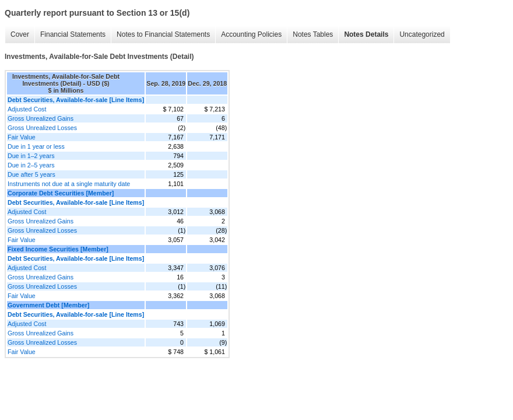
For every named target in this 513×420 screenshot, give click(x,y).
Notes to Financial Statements (163, 34)
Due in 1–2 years (31, 156)
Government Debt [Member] (48, 305)
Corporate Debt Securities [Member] (61, 193)
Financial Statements (73, 34)
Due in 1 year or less (36, 146)
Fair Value (22, 137)
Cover (20, 34)
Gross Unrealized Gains (41, 118)
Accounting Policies (251, 34)
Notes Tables (313, 34)
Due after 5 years (31, 174)
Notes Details (366, 34)
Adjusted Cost (27, 109)
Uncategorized (422, 34)
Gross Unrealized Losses (42, 128)
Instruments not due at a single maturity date (69, 184)
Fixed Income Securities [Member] (58, 249)
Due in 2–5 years (31, 165)
